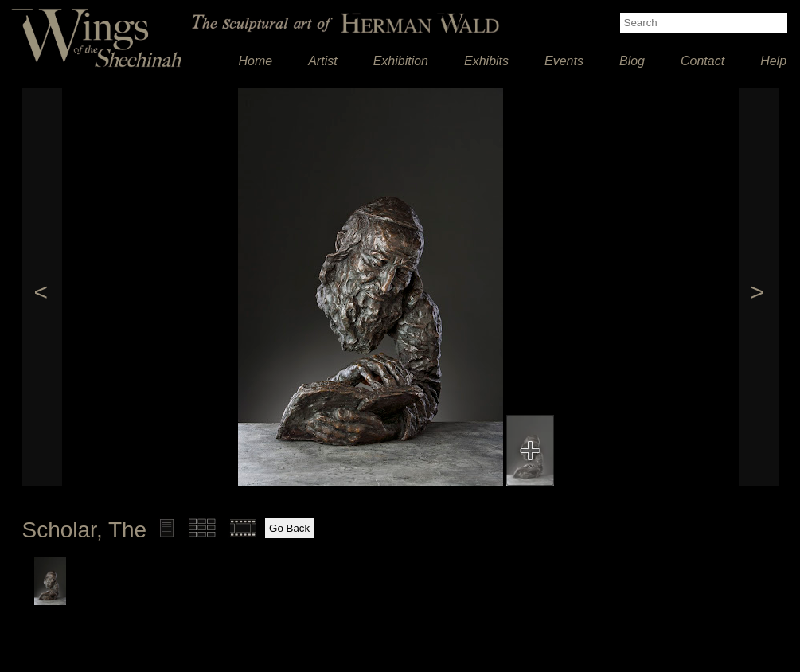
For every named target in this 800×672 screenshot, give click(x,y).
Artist (322, 61)
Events (564, 61)
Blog (632, 61)
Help (773, 61)
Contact (702, 61)
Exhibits (486, 61)
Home (256, 61)
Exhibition (401, 61)
